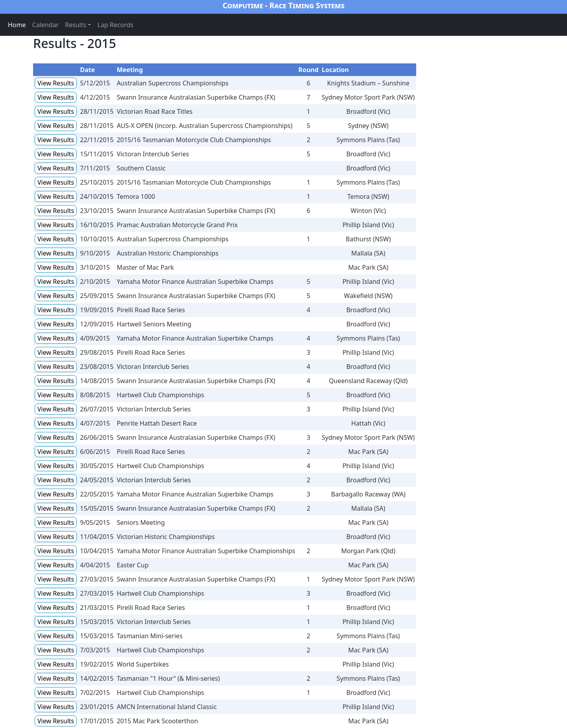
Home (17, 25)
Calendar (46, 25)
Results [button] (76, 25)
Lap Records (115, 25)
